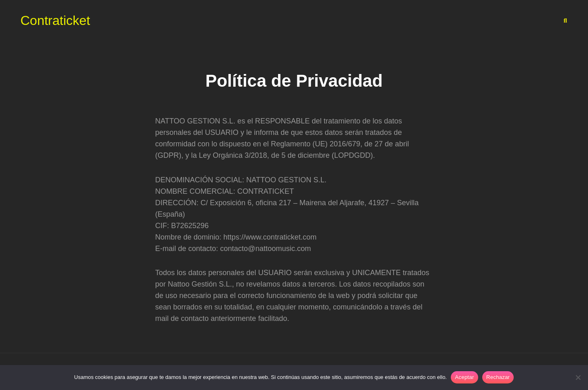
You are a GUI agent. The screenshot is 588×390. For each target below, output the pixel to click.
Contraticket (55, 20)
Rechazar (498, 377)
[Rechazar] (578, 377)
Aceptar (464, 377)
